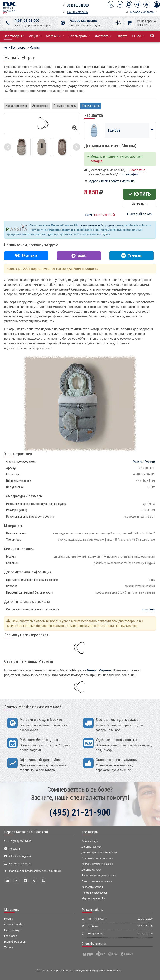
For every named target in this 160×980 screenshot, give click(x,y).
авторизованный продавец (99, 225)
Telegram (14, 849)
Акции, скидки (90, 841)
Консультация (91, 106)
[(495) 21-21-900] (8, 23)
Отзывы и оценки (65, 106)
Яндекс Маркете (99, 670)
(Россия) (144, 462)
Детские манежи (91, 870)
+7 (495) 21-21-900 (20, 841)
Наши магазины (78, 12)
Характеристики (16, 106)
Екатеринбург (12, 930)
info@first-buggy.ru (20, 856)
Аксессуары (40, 106)
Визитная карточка (20, 864)
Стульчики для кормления (97, 858)
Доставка (103, 36)
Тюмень (9, 948)
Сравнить (139, 204)
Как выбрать (79, 36)
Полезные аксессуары (95, 893)
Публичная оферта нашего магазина (100, 971)
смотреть (148, 609)
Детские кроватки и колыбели (99, 853)
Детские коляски (91, 847)
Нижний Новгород (15, 942)
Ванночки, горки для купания (99, 876)
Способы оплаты (94, 944)
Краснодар (11, 936)
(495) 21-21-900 (27, 21)
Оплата (122, 36)
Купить (139, 194)
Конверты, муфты (92, 887)
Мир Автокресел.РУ (93, 898)
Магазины (55, 36)
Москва (9, 919)
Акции (35, 36)
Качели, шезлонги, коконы (97, 864)
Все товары (90, 832)
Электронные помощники (97, 881)
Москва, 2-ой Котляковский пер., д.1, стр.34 (35, 871)
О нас (138, 36)
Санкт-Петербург (14, 925)
